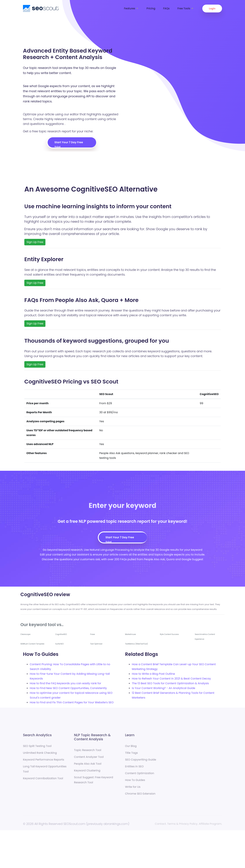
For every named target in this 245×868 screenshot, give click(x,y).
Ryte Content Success (169, 634)
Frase (93, 634)
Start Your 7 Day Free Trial (69, 144)
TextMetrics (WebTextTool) (136, 644)
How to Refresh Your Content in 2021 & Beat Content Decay (171, 679)
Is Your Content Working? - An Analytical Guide (164, 688)
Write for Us (133, 789)
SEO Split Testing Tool (37, 749)
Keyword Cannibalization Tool (43, 781)
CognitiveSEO (61, 634)
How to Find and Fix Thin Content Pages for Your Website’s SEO (72, 702)
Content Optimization (140, 776)
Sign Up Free (35, 242)
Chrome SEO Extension (140, 796)
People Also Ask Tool (88, 766)
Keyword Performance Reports (44, 762)
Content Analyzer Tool (89, 760)
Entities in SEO (134, 769)
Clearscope (25, 634)
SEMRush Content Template (32, 644)
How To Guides (135, 783)
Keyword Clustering (87, 773)
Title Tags (131, 755)
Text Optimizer (96, 644)
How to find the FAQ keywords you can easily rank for (66, 683)
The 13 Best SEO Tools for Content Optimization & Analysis (170, 683)
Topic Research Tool (88, 753)
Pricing (151, 8)
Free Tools (186, 8)
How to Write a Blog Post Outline (153, 674)
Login (212, 9)
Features (131, 8)
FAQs (166, 8)
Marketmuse (130, 634)
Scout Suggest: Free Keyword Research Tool (94, 783)
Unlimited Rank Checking (40, 755)
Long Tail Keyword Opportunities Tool (45, 772)
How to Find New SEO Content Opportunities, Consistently (68, 688)
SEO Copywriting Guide (141, 762)
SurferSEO (59, 644)
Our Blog (131, 749)
